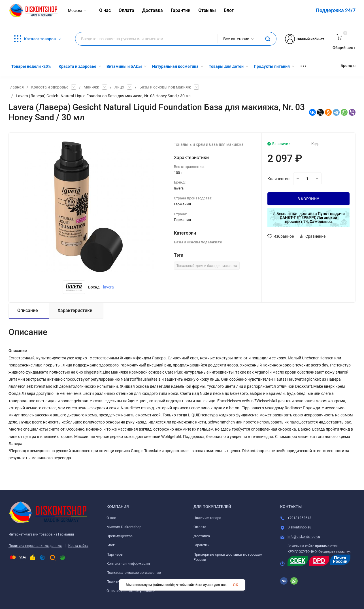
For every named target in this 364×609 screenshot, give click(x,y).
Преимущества (120, 536)
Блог (110, 545)
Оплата (200, 527)
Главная (16, 87)
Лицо (119, 87)
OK (236, 585)
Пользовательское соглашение (134, 573)
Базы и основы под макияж (165, 87)
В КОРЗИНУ (308, 199)
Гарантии (202, 545)
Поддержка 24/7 (336, 10)
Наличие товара (207, 518)
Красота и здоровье (50, 87)
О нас (111, 518)
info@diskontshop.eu (304, 537)
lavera (108, 287)
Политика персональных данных (35, 546)
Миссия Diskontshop (124, 527)
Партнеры (115, 554)
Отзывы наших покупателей (131, 591)
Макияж (91, 87)
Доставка (202, 536)
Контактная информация (128, 563)
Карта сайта (78, 546)
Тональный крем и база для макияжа (207, 266)
